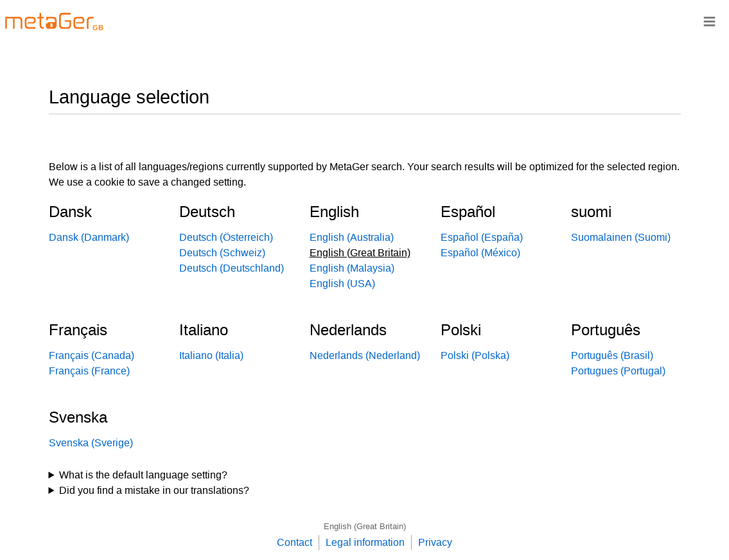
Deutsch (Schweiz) (222, 253)
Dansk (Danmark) (89, 237)
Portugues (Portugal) (618, 371)
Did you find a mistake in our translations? (154, 490)
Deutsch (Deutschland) (232, 268)
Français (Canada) (92, 355)
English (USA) (342, 284)
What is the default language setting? (143, 475)
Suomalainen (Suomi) (621, 237)
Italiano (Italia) (211, 355)
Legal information (365, 542)
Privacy (435, 542)
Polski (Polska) (475, 355)
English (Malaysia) (352, 268)
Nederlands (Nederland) (365, 355)
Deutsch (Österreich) (226, 237)
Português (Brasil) (612, 355)
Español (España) (482, 237)
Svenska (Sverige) (91, 443)
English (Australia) (352, 237)
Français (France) (89, 371)
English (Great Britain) (365, 526)
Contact (294, 542)
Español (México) (480, 253)
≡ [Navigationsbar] (709, 21)
